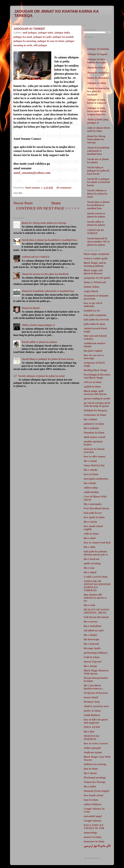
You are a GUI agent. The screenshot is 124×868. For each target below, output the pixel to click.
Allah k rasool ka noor (96, 706)
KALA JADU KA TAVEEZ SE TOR (94, 827)
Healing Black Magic (96, 370)
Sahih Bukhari (92, 715)
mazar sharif (91, 697)
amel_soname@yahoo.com (32, 173)
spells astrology (92, 563)
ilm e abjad (90, 572)
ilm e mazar (90, 773)
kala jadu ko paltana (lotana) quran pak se (96, 553)
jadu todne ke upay (95, 324)
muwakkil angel (93, 816)
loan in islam (91, 800)
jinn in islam (91, 769)
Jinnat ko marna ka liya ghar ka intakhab (45, 274)
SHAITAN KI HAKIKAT (92, 737)
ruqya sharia (91, 291)
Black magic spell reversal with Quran (95, 392)
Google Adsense (93, 821)
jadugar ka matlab (63, 37)
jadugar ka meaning (25, 41)
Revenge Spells (92, 648)
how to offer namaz (95, 456)
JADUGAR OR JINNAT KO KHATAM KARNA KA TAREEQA (97, 586)
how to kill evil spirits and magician (96, 721)
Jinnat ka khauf (31, 308)
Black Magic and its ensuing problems (95, 264)
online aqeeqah (92, 748)
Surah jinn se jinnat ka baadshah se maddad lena (49, 240)
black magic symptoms (97, 254)
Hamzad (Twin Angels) (97, 791)
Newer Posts (23, 203)
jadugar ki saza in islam (51, 41)
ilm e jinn (89, 731)
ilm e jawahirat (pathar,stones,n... (94, 687)
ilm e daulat (90, 635)
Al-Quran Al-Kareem (96, 693)
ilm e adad (90, 538)
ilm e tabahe (91, 470)
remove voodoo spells (96, 258)
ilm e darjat (90, 666)
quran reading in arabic (97, 398)
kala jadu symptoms (95, 315)
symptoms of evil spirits (97, 278)
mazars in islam (93, 837)
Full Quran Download (96, 617)
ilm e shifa (90, 547)
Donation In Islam (94, 433)
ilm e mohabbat (93, 626)
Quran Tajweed (92, 662)
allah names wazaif (94, 437)
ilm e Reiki (90, 483)
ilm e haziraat (91, 559)
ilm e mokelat (91, 428)
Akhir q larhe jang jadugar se (38, 325)
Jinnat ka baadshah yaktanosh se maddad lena (48, 291)
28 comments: (64, 188)
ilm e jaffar (90, 786)
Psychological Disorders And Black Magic (97, 376)
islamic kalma (92, 287)
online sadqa (91, 488)
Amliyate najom (93, 752)
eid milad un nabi (94, 630)
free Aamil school (93, 795)
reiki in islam (91, 534)
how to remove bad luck (97, 542)
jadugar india (62, 33)
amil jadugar (30, 33)
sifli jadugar (40, 45)
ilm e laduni (90, 419)
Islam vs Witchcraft (95, 282)
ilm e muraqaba (93, 504)
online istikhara (93, 804)
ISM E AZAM (92, 727)
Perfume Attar (92, 702)
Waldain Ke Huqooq (95, 410)
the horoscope (92, 639)
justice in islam (92, 711)
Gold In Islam (92, 657)
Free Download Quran (96, 508)
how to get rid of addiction (93, 305)
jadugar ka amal (23, 37)
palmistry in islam (94, 424)
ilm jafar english (93, 351)
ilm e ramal (90, 461)
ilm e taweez (91, 621)
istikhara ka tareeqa (95, 764)
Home (56, 203)
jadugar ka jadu (42, 37)
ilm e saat (89, 568)
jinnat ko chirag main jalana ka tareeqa (44, 223)
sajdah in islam (92, 386)
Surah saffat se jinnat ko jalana (39, 342)
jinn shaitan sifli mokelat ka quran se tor (95, 598)
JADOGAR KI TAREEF (29, 29)
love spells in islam (94, 517)
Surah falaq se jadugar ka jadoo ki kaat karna (48, 359)
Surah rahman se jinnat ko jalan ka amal (41, 376)
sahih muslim (91, 492)
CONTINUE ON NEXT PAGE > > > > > (48, 208)
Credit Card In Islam (96, 577)
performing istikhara (96, 653)
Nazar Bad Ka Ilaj (94, 465)
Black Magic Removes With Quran (96, 672)
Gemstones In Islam (95, 415)
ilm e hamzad (91, 644)
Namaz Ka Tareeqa (95, 782)
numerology (90, 833)
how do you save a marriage (94, 357)
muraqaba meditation (96, 479)
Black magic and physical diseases (93, 272)
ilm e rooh (89, 605)
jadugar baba (46, 33)
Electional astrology (95, 777)
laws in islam (91, 474)
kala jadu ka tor (93, 513)
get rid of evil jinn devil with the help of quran (97, 404)
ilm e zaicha (90, 522)
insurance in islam (94, 841)
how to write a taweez (96, 743)
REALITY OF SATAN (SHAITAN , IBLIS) (96, 611)
